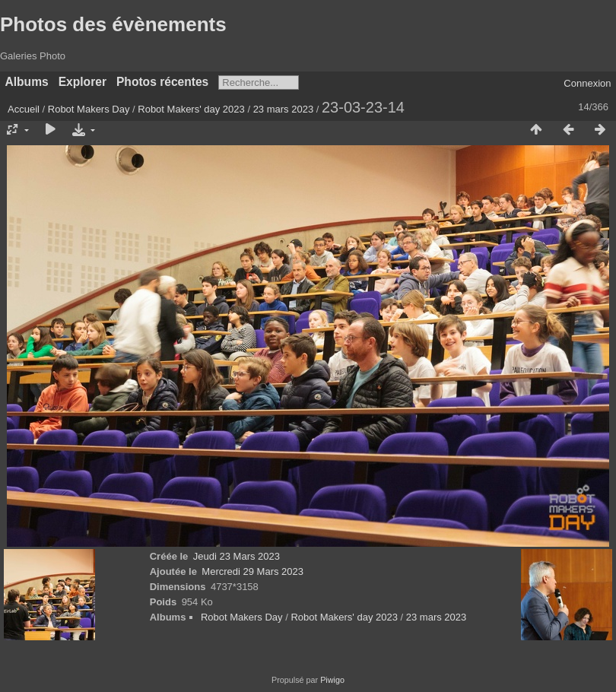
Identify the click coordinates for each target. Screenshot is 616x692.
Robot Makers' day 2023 (191, 109)
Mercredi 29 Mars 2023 (252, 571)
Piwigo (332, 680)
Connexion (587, 83)
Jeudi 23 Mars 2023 (237, 556)
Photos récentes (162, 82)
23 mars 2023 (284, 109)
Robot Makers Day (89, 109)
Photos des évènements (113, 24)
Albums (27, 82)
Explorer (83, 82)
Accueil (24, 109)
